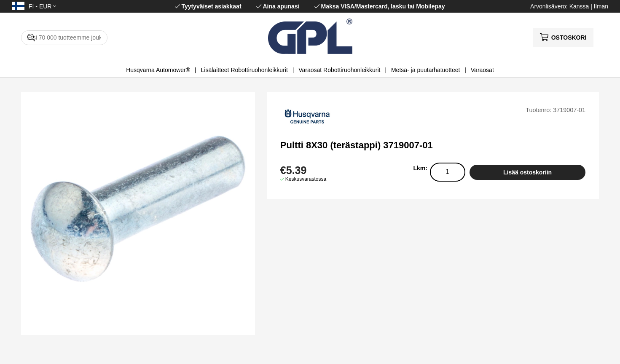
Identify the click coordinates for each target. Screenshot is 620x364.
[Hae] (64, 38)
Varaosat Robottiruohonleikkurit (339, 70)
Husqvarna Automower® (158, 70)
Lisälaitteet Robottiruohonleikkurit (244, 70)
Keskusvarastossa (306, 179)
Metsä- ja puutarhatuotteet (425, 70)
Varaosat (482, 70)
